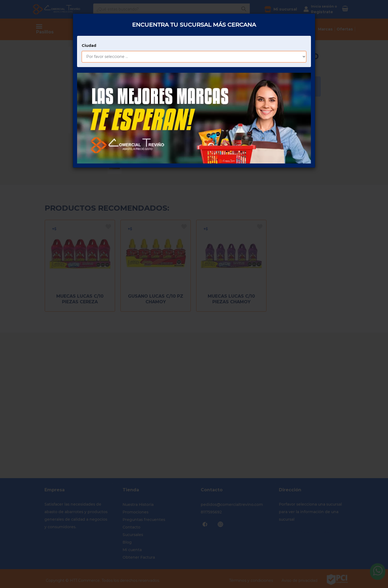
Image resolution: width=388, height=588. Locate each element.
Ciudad (89, 17)
